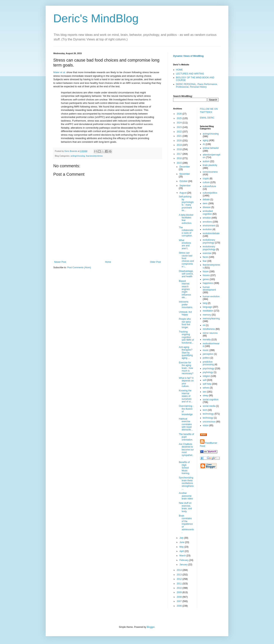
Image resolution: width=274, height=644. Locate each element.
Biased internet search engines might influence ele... (185, 289)
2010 (180, 588)
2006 (180, 606)
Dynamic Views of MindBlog (188, 56)
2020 (180, 141)
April (182, 551)
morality (207, 340)
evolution (207, 229)
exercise (207, 253)
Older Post (155, 262)
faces (206, 257)
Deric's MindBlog (96, 18)
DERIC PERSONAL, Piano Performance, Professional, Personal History (197, 86)
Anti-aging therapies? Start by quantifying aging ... (186, 353)
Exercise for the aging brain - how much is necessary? (186, 368)
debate (206, 199)
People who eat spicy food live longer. (185, 323)
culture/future (209, 186)
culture (206, 182)
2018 (180, 149)
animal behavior (211, 148)
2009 (180, 592)
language (207, 307)
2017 (180, 154)
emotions (207, 222)
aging (206, 140)
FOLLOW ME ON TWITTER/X (209, 111)
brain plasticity (210, 165)
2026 (180, 114)
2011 (180, 584)
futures (206, 275)
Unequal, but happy (185, 313)
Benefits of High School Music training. (184, 468)
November (185, 174)
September (185, 186)
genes (206, 279)
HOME (179, 70)
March (183, 556)
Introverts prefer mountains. (186, 305)
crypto (206, 179)
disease (207, 207)
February (184, 560)
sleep (206, 396)
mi (204, 325)
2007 (180, 601)
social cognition (211, 400)
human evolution (211, 296)
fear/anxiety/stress (94, 156)
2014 (180, 570)
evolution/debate (211, 233)
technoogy (208, 418)
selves (206, 388)
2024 (180, 123)
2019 (180, 145)
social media (209, 406)
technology (208, 414)
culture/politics (210, 193)
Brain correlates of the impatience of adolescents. (186, 524)
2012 (180, 579)
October (184, 181)
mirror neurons (210, 333)
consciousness (210, 172)
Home (108, 262)
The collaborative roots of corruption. (186, 232)
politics (206, 358)
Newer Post (60, 262)
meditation (208, 311)
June (182, 542)
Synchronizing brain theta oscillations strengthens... (186, 483)
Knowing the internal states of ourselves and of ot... (186, 396)
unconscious (209, 422)
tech (205, 410)
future (206, 272)
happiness (208, 283)
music (206, 350)
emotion (207, 218)
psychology (209, 368)
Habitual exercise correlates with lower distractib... (186, 424)
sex (205, 392)
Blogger (151, 627)
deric (205, 203)
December (185, 167)
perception (208, 354)
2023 (180, 127)
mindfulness (209, 329)
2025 (180, 118)
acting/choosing (78, 156)
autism (206, 161)
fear (205, 261)
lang (205, 303)
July (182, 538)
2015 (180, 163)
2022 (180, 132)
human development (209, 288)
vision (206, 425)
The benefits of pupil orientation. (186, 437)
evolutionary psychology (209, 241)
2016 (180, 158)
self (205, 380)
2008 (180, 597)
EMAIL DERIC (207, 118)
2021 (180, 136)
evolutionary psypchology (209, 248)
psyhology (208, 372)
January (184, 565)
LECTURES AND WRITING (190, 74)
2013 (180, 575)
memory (207, 315)
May (182, 547)
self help (207, 384)
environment (209, 226)
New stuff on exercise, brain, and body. (185, 507)
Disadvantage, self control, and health (186, 274)
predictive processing (208, 363)
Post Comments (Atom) (79, 268)
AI (204, 144)
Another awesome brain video (186, 496)
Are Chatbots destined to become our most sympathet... (186, 451)
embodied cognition (208, 212)
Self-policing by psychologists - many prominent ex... (186, 203)
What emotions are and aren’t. (185, 244)
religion (207, 376)
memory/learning (211, 319)
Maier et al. (59, 72)
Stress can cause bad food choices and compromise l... (186, 260)
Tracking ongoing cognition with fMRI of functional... (186, 337)
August (183, 193)
